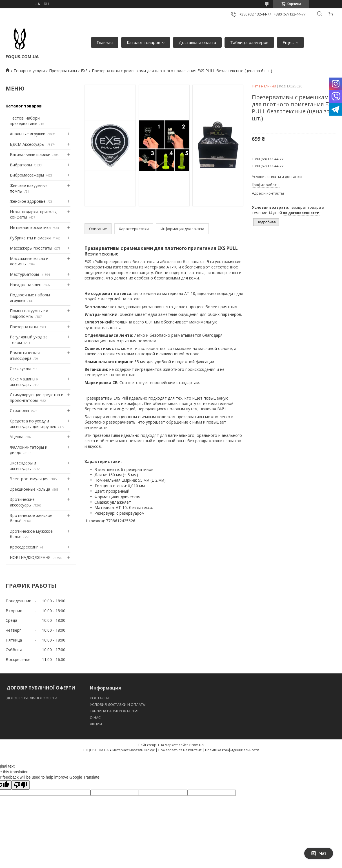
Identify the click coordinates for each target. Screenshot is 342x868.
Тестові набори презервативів (25, 121)
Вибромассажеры (27, 175)
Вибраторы (21, 165)
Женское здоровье (28, 201)
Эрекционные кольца (30, 489)
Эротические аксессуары (22, 502)
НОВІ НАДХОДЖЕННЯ (31, 557)
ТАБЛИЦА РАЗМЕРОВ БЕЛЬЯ (114, 711)
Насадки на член (26, 285)
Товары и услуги (29, 71)
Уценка (17, 437)
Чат (319, 853)
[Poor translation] (21, 785)
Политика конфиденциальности (232, 750)
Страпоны (19, 410)
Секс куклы (20, 368)
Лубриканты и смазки (30, 238)
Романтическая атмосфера (25, 355)
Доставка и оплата (197, 42)
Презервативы (63, 71)
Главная (105, 42)
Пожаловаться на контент (180, 750)
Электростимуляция (29, 479)
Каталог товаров (144, 42)
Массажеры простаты (31, 248)
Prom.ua (196, 745)
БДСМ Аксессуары (28, 144)
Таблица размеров (249, 42)
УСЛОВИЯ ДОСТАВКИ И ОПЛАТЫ (118, 704)
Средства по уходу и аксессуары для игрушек (33, 424)
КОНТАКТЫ (99, 698)
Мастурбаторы (25, 274)
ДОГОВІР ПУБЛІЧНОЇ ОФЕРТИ (32, 698)
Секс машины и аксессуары (24, 382)
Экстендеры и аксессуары (23, 466)
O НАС (95, 717)
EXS (84, 71)
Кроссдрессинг (24, 547)
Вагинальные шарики (30, 154)
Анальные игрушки (28, 134)
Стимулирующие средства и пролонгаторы (37, 397)
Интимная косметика (30, 227)
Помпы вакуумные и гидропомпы (29, 313)
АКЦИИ (96, 724)
